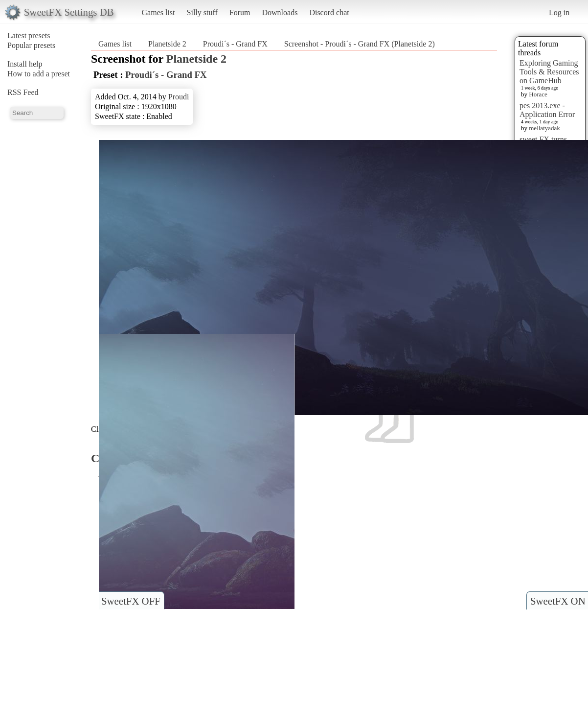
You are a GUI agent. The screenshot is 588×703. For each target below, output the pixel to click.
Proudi (179, 97)
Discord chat (329, 12)
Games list (158, 12)
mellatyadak (544, 128)
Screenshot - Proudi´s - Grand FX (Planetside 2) (360, 44)
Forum (240, 12)
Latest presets (29, 35)
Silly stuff (202, 12)
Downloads (280, 12)
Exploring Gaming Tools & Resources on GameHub (549, 72)
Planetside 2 (167, 44)
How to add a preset (39, 74)
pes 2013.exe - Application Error (547, 110)
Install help (25, 64)
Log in (559, 12)
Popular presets (31, 45)
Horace (538, 94)
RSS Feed (23, 92)
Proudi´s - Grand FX (235, 44)
